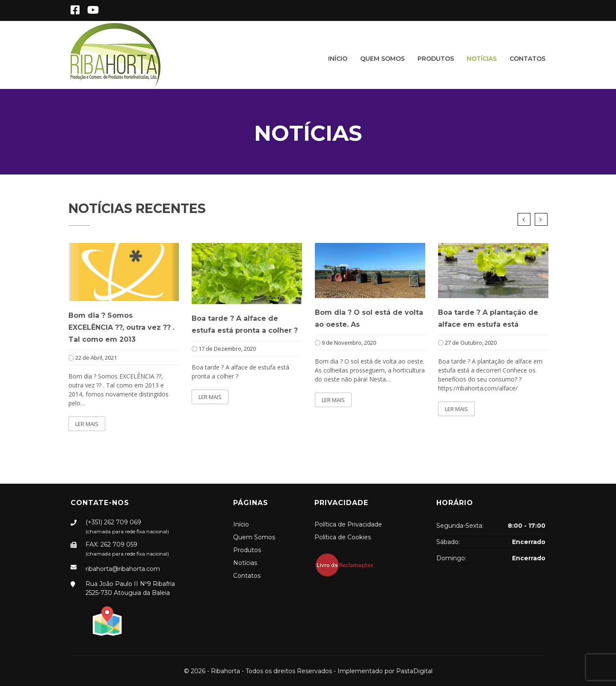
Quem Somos (382, 59)
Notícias (482, 59)
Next (541, 219)
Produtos (436, 59)
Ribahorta (225, 671)
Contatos (527, 59)
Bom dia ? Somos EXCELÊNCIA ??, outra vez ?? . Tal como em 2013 (121, 327)
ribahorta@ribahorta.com (123, 569)
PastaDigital (414, 671)
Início (338, 59)
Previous (524, 219)
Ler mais (87, 424)
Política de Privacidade (348, 524)
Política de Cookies (343, 537)
